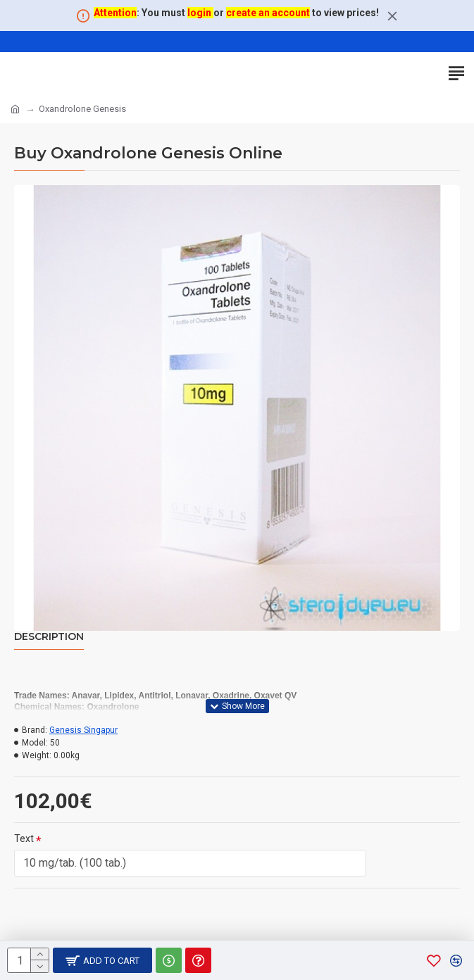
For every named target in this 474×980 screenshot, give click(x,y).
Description (49, 637)
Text (24, 838)
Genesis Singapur (83, 730)
